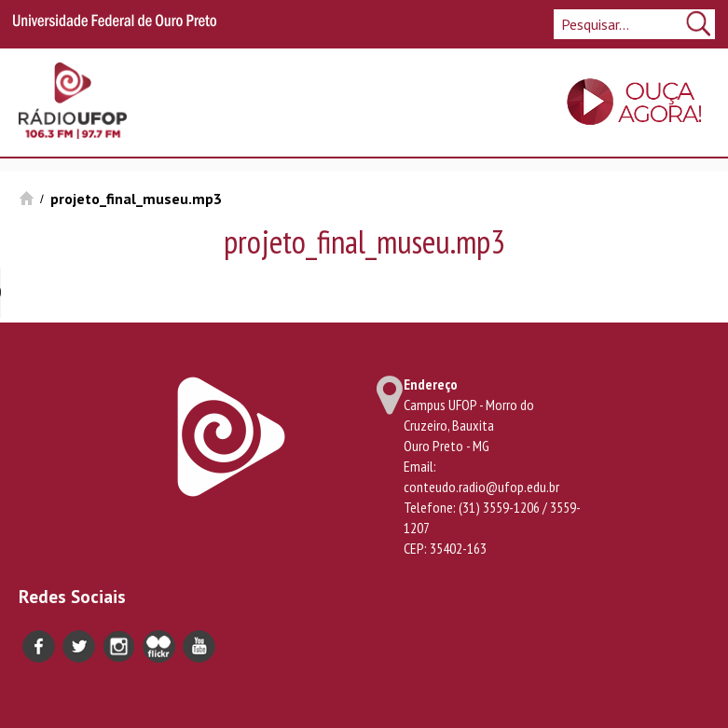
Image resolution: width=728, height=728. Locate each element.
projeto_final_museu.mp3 (136, 199)
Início (27, 198)
